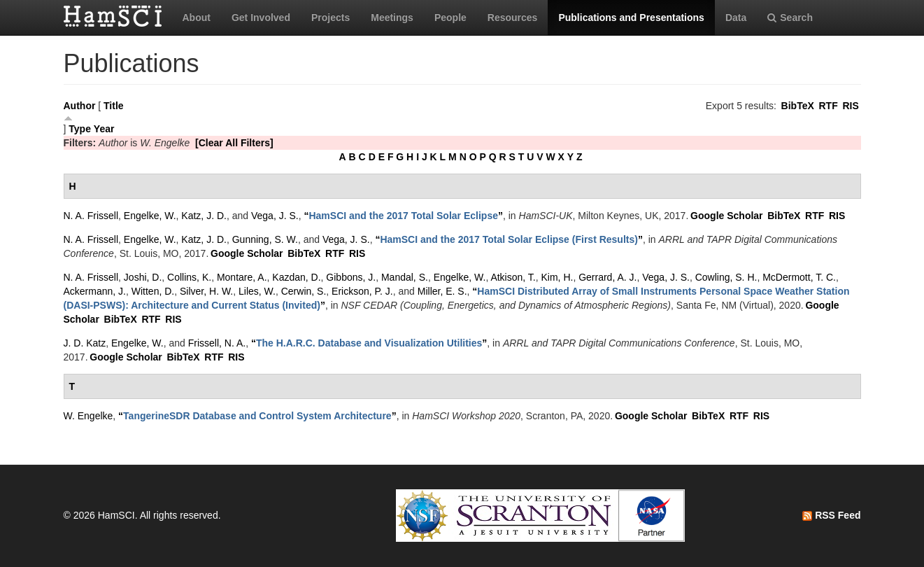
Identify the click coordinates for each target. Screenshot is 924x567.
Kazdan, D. (296, 277)
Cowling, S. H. (726, 277)
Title (114, 106)
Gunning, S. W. (265, 239)
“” (403, 216)
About (197, 17)
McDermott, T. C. (799, 277)
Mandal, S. (405, 277)
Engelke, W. (150, 216)
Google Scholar (726, 216)
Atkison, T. (513, 277)
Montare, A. (242, 277)
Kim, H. (557, 277)
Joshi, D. (143, 277)
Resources (513, 17)
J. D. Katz (85, 343)
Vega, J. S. (275, 216)
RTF (828, 106)
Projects (330, 17)
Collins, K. (189, 277)
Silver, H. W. (206, 291)
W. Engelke (88, 416)
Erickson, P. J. (362, 291)
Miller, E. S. (442, 291)
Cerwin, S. (304, 291)
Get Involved (261, 17)
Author (80, 106)
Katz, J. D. (204, 216)
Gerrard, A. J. (607, 277)
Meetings (392, 17)
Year (104, 129)
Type (80, 129)
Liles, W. (257, 291)
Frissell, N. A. (217, 343)
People (450, 17)
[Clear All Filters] (234, 143)
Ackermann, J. (95, 291)
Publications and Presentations (631, 17)
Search (790, 17)
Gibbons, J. (351, 277)
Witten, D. (153, 291)
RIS (850, 106)
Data (736, 17)
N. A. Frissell (91, 216)
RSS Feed (831, 515)
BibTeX (798, 106)
